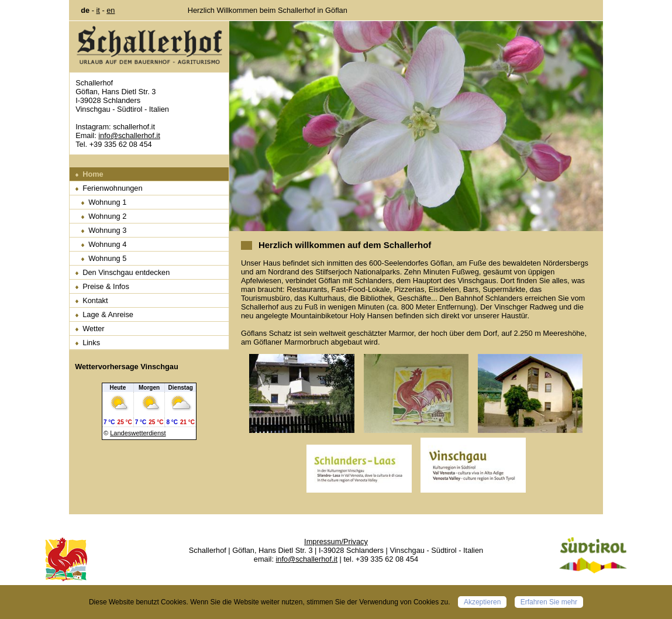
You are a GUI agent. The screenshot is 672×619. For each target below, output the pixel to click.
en (111, 10)
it (98, 10)
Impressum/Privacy (336, 541)
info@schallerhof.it (129, 135)
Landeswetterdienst (138, 433)
